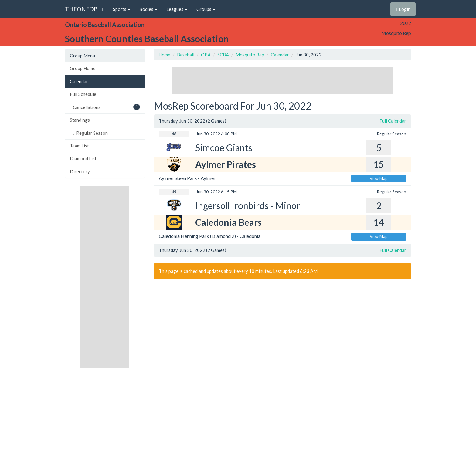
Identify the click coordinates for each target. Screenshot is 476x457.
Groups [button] (206, 9)
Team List (79, 146)
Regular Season (90, 133)
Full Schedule (83, 94)
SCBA (223, 55)
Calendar (79, 81)
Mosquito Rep (250, 55)
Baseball (186, 55)
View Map (379, 178)
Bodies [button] (148, 9)
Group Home (83, 68)
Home (164, 55)
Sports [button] (122, 9)
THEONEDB (81, 9)
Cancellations (106, 107)
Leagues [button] (177, 9)
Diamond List (83, 158)
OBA (206, 55)
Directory (80, 171)
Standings (80, 120)
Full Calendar (393, 121)
